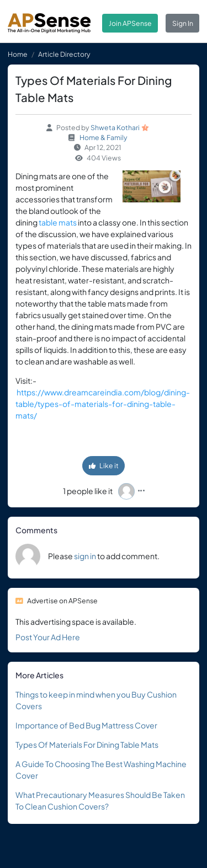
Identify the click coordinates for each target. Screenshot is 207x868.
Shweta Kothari (115, 127)
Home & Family (104, 137)
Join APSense (130, 23)
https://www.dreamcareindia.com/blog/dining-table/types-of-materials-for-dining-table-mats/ (103, 404)
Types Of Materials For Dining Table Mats (87, 744)
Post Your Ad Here (48, 637)
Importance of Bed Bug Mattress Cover (86, 725)
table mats (58, 222)
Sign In (183, 23)
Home (18, 54)
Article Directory (64, 54)
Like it (104, 465)
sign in (85, 556)
